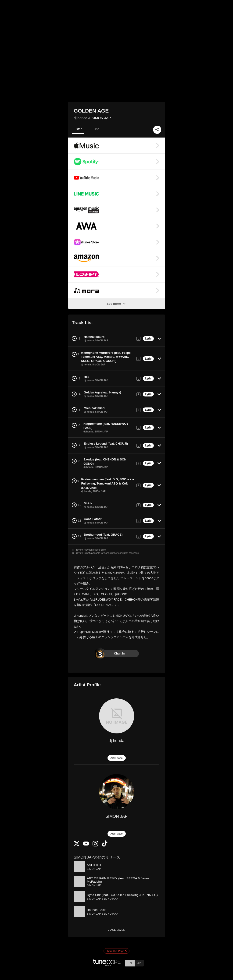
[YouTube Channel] (86, 844)
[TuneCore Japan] (107, 965)
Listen (78, 129)
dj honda (117, 741)
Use (97, 129)
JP (139, 963)
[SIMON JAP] (117, 792)
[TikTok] (105, 846)
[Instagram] (95, 845)
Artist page (117, 758)
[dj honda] (117, 716)
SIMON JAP (116, 816)
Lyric (148, 339)
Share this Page (117, 951)
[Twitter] (77, 845)
